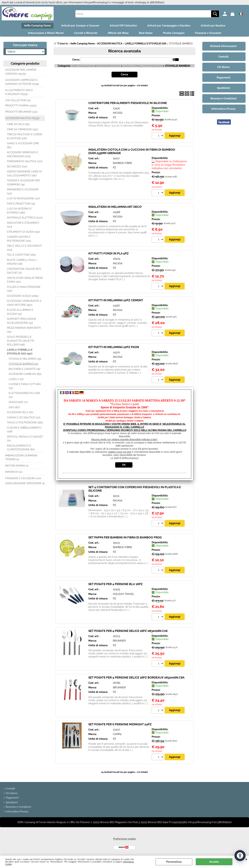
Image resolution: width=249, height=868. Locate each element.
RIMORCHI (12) (14, 472)
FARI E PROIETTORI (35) (21, 204)
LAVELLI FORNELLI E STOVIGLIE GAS (143, 66)
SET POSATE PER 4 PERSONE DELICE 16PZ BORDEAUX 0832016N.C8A (136, 677)
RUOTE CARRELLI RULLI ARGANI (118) (22, 262)
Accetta (214, 862)
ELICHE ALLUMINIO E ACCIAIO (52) (20, 312)
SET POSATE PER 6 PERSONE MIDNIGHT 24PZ (120, 724)
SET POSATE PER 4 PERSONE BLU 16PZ (116, 584)
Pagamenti (12, 798)
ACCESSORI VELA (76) (20, 412)
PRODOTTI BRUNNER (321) (21, 112)
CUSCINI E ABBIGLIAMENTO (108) (24, 430)
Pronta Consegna (174, 33)
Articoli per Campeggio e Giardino (169, 26)
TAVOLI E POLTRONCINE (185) (25, 423)
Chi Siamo (12, 793)
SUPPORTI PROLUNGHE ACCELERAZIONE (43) (22, 321)
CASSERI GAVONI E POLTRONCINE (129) (19, 239)
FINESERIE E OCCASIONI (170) (23, 478)
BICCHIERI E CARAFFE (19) (24, 369)
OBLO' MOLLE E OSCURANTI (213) (24, 248)
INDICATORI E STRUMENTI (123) (23, 225)
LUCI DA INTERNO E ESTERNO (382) (19, 211)
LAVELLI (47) (16, 379)
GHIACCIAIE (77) (18, 402)
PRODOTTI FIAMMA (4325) (21, 106)
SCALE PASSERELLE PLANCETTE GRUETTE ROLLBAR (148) (21, 341)
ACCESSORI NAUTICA (109, 66)
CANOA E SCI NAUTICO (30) (24, 418)
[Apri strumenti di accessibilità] (240, 856)
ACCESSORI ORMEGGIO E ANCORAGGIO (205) (22, 154)
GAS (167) (14, 407)
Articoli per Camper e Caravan (80, 26)
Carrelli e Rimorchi (86, 33)
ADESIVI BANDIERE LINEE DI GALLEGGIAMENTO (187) (24, 174)
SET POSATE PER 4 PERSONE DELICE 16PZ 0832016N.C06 (128, 631)
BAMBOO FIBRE (123, 163)
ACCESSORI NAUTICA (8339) (22, 118)
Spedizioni (12, 802)
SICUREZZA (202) (17, 167)
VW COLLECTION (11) (18, 100)
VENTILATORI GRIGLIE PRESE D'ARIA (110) (25, 280)
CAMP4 (117, 734)
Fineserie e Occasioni (208, 33)
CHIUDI (246, 859)
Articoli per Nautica (213, 26)
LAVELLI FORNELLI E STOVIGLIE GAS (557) (20, 352)
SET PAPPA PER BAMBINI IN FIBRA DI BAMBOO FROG (125, 537)
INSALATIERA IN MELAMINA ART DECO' (115, 207)
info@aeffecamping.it (96, 2)
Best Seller (146, 33)
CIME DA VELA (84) (18, 124)
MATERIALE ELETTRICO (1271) (25, 218)
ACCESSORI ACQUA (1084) (23, 296)
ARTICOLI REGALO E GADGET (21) (25, 439)
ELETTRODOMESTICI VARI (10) (24, 395)
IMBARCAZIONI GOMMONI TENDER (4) (21, 457)
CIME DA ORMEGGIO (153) (22, 129)
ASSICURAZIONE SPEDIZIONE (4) (25, 483)
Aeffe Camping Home (37, 26)
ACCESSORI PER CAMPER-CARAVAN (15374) (21, 72)
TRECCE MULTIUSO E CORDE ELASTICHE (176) (25, 136)
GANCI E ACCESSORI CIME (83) (23, 145)
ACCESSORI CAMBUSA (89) (25, 374)
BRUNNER (119, 641)
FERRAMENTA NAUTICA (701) (25, 161)
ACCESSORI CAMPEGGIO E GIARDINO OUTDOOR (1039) (22, 82)
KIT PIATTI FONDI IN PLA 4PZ (109, 253)
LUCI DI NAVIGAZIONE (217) (24, 198)
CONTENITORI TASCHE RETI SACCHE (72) (24, 271)
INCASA (118, 113)
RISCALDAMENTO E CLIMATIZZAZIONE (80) (21, 448)
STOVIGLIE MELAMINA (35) (25, 359)
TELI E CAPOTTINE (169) (21, 255)
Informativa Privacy (17, 812)
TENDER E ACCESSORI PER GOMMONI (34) (23, 182)
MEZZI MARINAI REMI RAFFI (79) (24, 330)
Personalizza (174, 862)
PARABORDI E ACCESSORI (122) (23, 191)
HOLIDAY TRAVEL (124, 594)
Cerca (76, 60)
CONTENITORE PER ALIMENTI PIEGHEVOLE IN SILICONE (128, 103)
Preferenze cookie (124, 839)
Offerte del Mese (118, 33)
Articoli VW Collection (123, 26)
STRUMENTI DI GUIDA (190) (24, 232)
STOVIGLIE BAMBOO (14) (23, 364)
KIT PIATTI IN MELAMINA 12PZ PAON (114, 347)
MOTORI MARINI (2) (17, 466)
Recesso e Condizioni (18, 807)
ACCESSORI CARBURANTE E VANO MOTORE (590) (24, 303)
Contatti (10, 789)
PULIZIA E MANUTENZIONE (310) (24, 289)
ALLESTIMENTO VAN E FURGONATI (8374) (19, 92)
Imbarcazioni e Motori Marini (46, 33)
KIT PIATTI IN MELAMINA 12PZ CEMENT (116, 300)
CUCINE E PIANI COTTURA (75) (25, 386)
